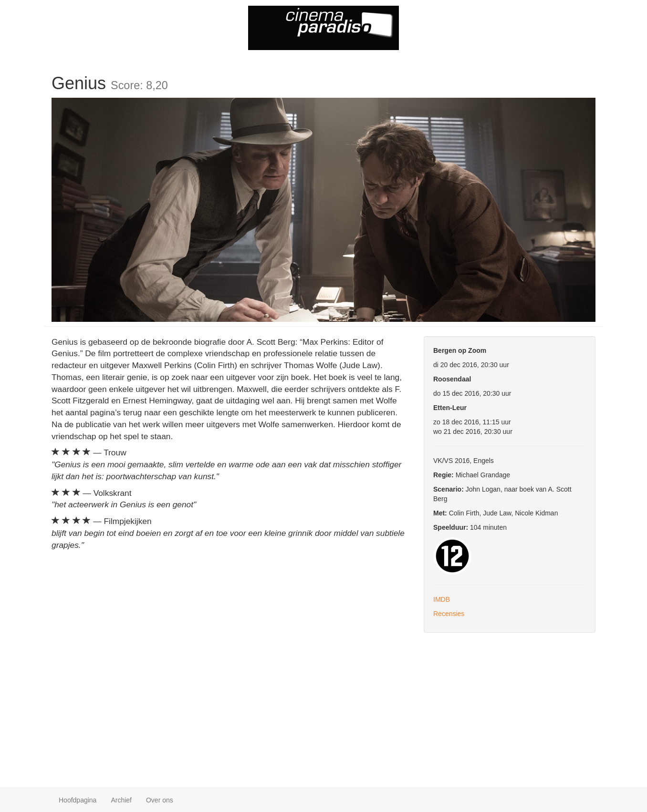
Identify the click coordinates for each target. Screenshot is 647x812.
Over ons (160, 800)
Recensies (449, 614)
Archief (121, 800)
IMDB (442, 599)
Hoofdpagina (78, 800)
